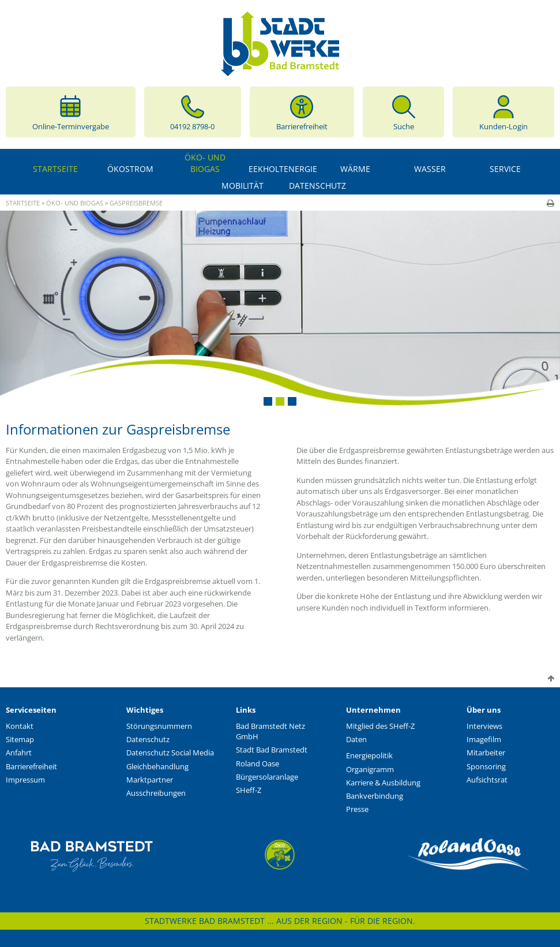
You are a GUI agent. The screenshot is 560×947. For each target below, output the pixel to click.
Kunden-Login (503, 112)
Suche (404, 112)
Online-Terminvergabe (71, 112)
